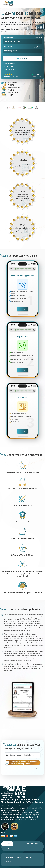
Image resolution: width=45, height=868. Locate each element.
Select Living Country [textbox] (10, 51)
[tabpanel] (22, 860)
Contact (29, 857)
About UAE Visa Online (13, 857)
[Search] (25, 755)
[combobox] (22, 42)
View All (35, 769)
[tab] (7, 844)
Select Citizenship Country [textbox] (12, 41)
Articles (8, 862)
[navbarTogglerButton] (41, 4)
